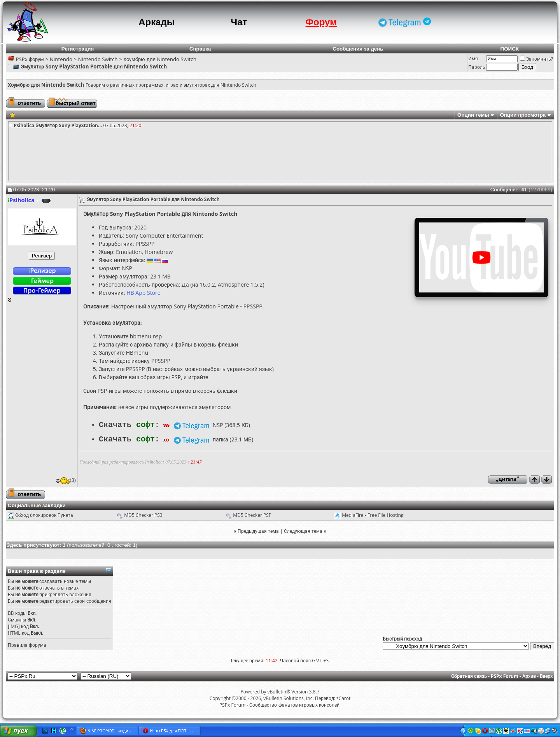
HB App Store (143, 293)
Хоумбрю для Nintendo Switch (160, 59)
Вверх (546, 675)
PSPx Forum (505, 675)
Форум (321, 22)
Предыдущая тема (258, 530)
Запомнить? (536, 59)
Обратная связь (469, 675)
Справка (200, 49)
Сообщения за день (358, 49)
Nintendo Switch (98, 59)
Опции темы (473, 115)
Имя (473, 59)
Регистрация (78, 49)
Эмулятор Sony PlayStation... (69, 125)
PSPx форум (30, 59)
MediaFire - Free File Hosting (373, 514)
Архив (529, 675)
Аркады (157, 22)
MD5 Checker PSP (252, 514)
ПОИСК (510, 49)
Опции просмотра (523, 115)
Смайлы (17, 619)
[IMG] (14, 626)
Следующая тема (303, 530)
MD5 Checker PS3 (143, 514)
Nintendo (61, 59)
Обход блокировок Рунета (44, 514)
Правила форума (27, 644)
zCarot (343, 698)
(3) (66, 479)
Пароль (477, 67)
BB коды (17, 612)
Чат (239, 22)
